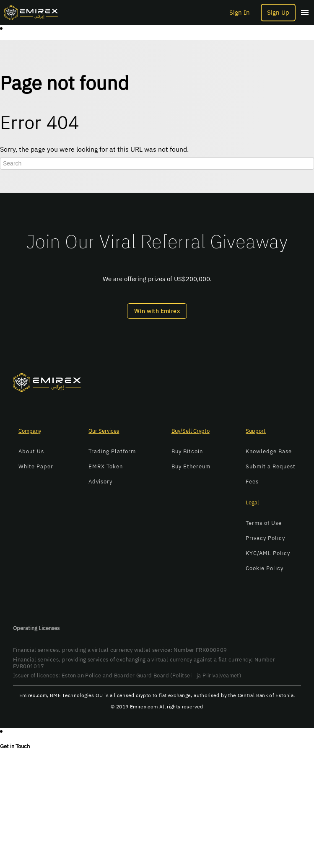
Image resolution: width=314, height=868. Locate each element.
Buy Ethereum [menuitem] (191, 466)
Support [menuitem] (256, 431)
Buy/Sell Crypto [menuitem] (191, 431)
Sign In (240, 13)
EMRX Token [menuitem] (106, 466)
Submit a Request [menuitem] (271, 466)
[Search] (157, 163)
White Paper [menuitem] (36, 466)
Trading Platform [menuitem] (112, 451)
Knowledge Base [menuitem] (269, 451)
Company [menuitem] (30, 431)
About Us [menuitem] (31, 451)
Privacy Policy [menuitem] (265, 538)
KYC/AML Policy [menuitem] (268, 553)
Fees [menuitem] (252, 482)
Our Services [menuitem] (104, 431)
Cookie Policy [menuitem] (265, 568)
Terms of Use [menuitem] (264, 523)
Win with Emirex (157, 311)
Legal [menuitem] (252, 502)
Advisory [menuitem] (100, 482)
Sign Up (278, 13)
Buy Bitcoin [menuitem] (187, 451)
